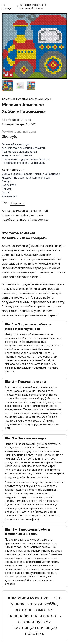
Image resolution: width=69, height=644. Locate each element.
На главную (7, 7)
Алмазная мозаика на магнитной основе (33, 7)
